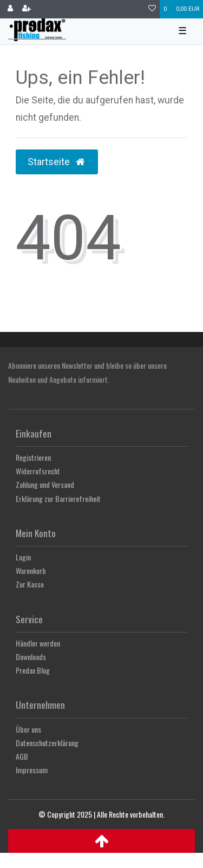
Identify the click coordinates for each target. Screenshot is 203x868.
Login (23, 557)
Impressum (32, 770)
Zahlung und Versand (45, 484)
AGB (22, 756)
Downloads (31, 657)
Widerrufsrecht (38, 471)
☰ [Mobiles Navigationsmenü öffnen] (182, 31)
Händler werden (38, 643)
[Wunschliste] (152, 9)
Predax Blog (33, 670)
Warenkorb (31, 570)
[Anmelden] (10, 9)
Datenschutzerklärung (47, 743)
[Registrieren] (27, 9)
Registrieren (33, 457)
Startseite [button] (57, 162)
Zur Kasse (30, 584)
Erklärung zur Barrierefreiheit (58, 498)
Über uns (28, 729)
